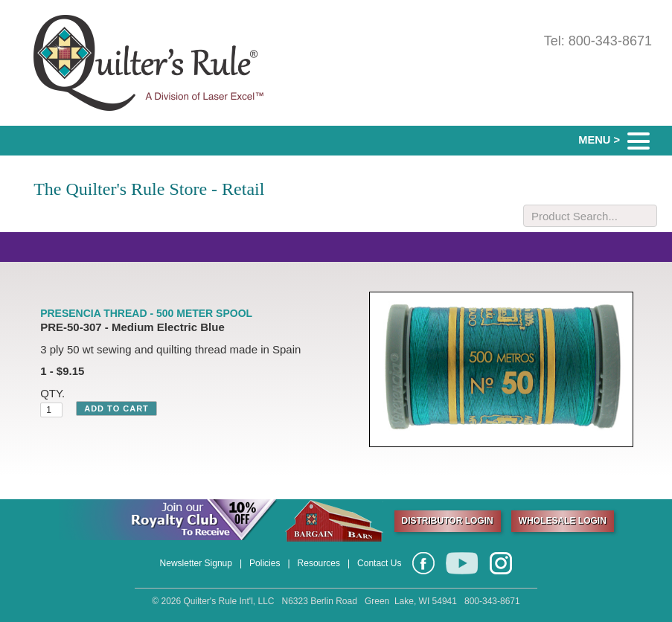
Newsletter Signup (196, 563)
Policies (265, 563)
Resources (319, 563)
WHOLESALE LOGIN (563, 521)
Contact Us (379, 563)
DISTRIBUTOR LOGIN (448, 521)
